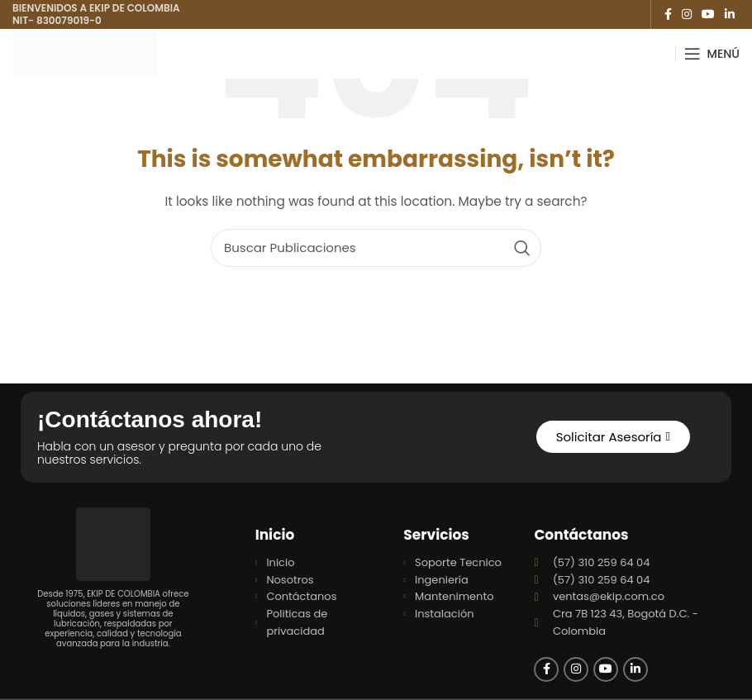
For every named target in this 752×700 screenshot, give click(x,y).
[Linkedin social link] (730, 14)
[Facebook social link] (668, 14)
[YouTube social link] (708, 14)
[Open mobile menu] (712, 54)
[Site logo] (85, 53)
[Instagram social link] (687, 14)
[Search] (376, 248)
